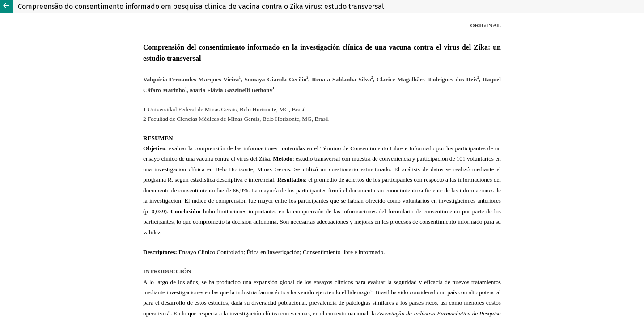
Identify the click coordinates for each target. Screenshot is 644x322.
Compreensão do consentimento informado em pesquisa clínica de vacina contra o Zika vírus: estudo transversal (201, 6)
